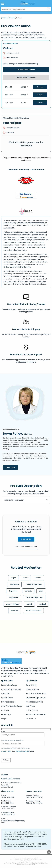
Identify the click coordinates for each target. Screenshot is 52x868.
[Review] (26, 196)
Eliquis (13, 578)
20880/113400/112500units (26, 77)
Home (6, 18)
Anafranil (15, 611)
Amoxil (29, 604)
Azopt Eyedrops (13, 604)
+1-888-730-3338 (8, 797)
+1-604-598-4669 (8, 809)
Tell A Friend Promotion (36, 693)
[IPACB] (26, 211)
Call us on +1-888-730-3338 (26, 547)
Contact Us (31, 719)
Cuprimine (13, 591)
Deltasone (15, 584)
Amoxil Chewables (33, 611)
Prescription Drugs (9, 685)
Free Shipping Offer (34, 702)
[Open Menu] (3, 3)
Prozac (38, 578)
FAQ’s (4, 719)
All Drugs (5, 710)
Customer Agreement (36, 698)
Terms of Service (22, 751)
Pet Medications (8, 702)
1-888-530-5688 (7, 803)
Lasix (41, 591)
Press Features (32, 689)
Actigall (43, 604)
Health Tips (6, 714)
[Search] (49, 9)
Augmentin (14, 597)
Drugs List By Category (11, 689)
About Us (5, 693)
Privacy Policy (32, 710)
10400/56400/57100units (26, 70)
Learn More (12, 467)
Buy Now (40, 87)
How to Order (7, 698)
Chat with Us (26, 539)
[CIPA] (26, 181)
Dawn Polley (31, 685)
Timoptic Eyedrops (34, 584)
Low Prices (31, 706)
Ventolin (28, 591)
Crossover (12, 18)
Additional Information (26, 500)
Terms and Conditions (36, 714)
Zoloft (26, 578)
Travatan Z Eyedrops (34, 597)
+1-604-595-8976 (8, 815)
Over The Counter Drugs (12, 706)
